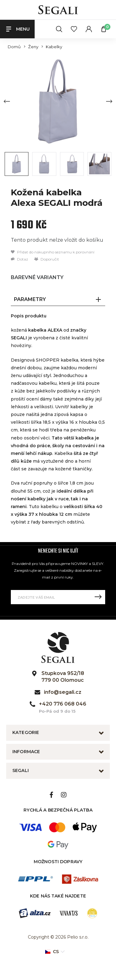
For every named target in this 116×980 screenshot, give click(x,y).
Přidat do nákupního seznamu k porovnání (53, 252)
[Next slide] (109, 101)
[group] (58, 101)
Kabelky (54, 47)
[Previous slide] (7, 101)
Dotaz (19, 259)
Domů (14, 47)
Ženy (33, 47)
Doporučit (47, 259)
